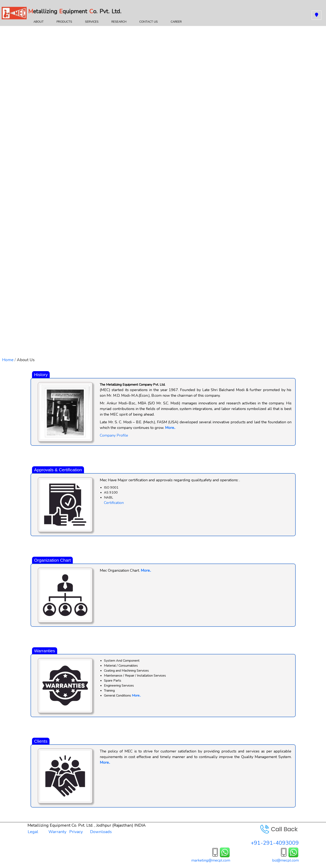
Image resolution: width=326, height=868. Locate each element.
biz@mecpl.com (285, 860)
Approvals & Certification (58, 470)
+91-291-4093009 (275, 843)
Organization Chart (52, 560)
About (41, 22)
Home (8, 360)
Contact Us (149, 22)
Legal (33, 832)
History (41, 375)
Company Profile (114, 435)
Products (64, 22)
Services (92, 22)
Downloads (101, 832)
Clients (41, 741)
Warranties (45, 651)
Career (176, 22)
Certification (114, 503)
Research (119, 22)
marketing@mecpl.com (211, 860)
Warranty (57, 832)
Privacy (76, 832)
